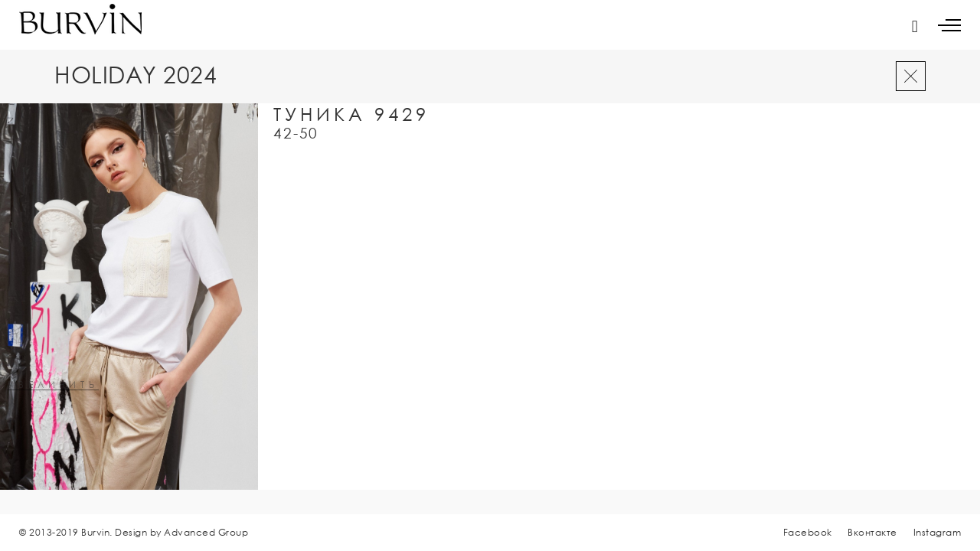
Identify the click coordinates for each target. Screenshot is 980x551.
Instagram (938, 532)
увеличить (53, 385)
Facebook (808, 532)
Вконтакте (872, 532)
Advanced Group (206, 532)
